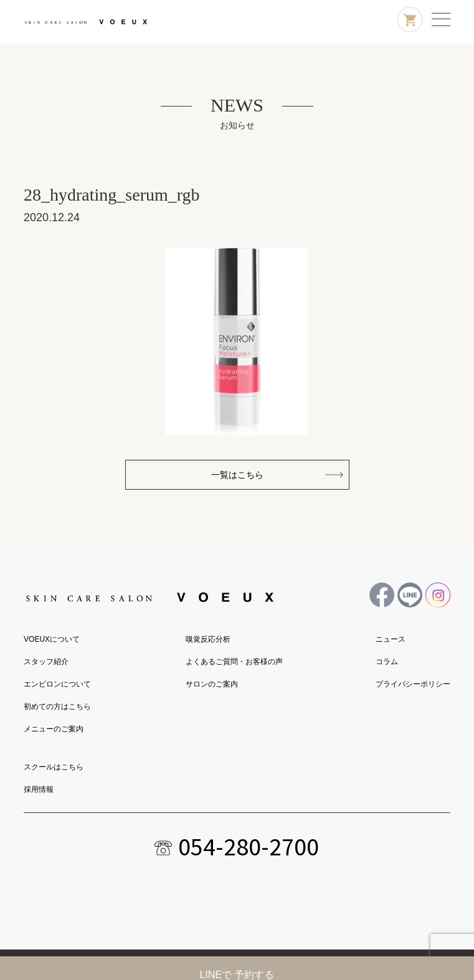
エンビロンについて (57, 684)
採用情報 (39, 789)
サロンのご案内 (212, 684)
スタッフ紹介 (46, 662)
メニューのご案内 (54, 729)
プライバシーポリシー (413, 684)
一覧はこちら (237, 475)
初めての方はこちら (57, 706)
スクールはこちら (54, 767)
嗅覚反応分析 (208, 639)
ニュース (391, 639)
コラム (387, 662)
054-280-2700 (249, 847)
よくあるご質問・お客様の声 (234, 662)
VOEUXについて (52, 639)
